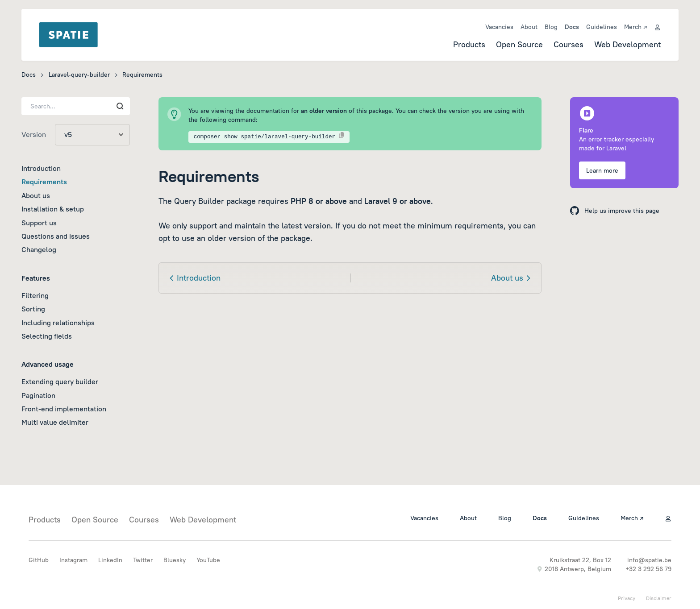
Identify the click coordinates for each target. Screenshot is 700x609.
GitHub (39, 560)
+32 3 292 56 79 (648, 569)
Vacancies (499, 27)
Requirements (44, 182)
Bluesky (175, 560)
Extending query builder (60, 381)
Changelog (39, 249)
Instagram (73, 560)
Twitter (143, 560)
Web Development (627, 44)
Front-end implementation (64, 409)
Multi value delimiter (55, 422)
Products (469, 44)
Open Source (519, 44)
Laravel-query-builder (79, 75)
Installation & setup (53, 209)
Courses (569, 44)
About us (36, 195)
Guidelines (602, 27)
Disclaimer (659, 598)
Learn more (602, 170)
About (529, 27)
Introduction (41, 168)
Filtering (35, 295)
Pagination (38, 395)
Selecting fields (47, 336)
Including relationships (58, 323)
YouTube (208, 560)
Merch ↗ (635, 27)
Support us (39, 223)
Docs (572, 27)
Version (34, 134)
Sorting (33, 309)
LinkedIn (110, 560)
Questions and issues (56, 236)
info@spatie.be (649, 560)
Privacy (627, 598)
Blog (551, 27)
